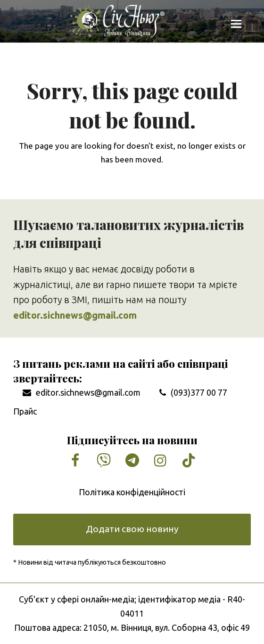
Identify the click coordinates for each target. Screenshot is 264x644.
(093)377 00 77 (199, 392)
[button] (236, 24)
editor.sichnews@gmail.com (88, 392)
